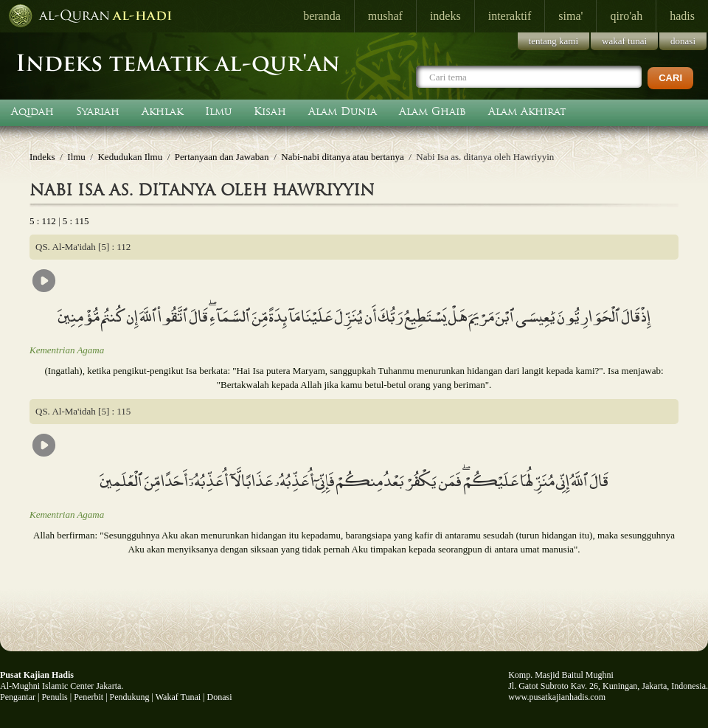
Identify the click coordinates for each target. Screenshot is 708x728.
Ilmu (218, 111)
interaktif (510, 16)
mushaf (385, 16)
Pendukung (130, 697)
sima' (570, 16)
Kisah (270, 111)
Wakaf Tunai (178, 697)
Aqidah (32, 111)
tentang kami (554, 41)
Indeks (42, 157)
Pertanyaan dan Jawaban (222, 157)
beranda (322, 16)
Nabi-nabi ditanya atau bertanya (342, 157)
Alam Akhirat (527, 111)
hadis (682, 16)
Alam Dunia (343, 111)
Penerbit (88, 697)
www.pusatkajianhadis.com (557, 697)
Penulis (54, 697)
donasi (683, 41)
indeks (445, 16)
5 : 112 (43, 221)
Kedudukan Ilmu (130, 157)
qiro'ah (626, 16)
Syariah (98, 111)
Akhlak (162, 111)
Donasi (220, 697)
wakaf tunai (624, 41)
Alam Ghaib (433, 111)
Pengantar (18, 697)
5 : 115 (76, 221)
